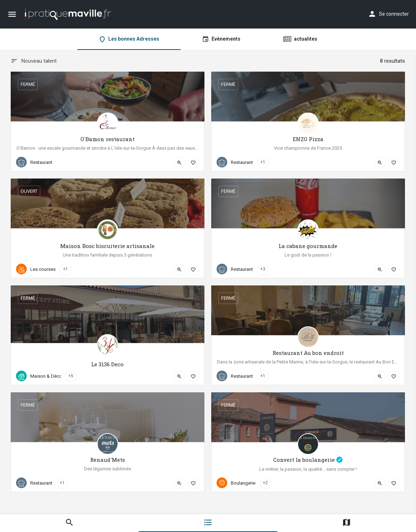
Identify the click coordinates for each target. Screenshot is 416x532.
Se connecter (394, 14)
